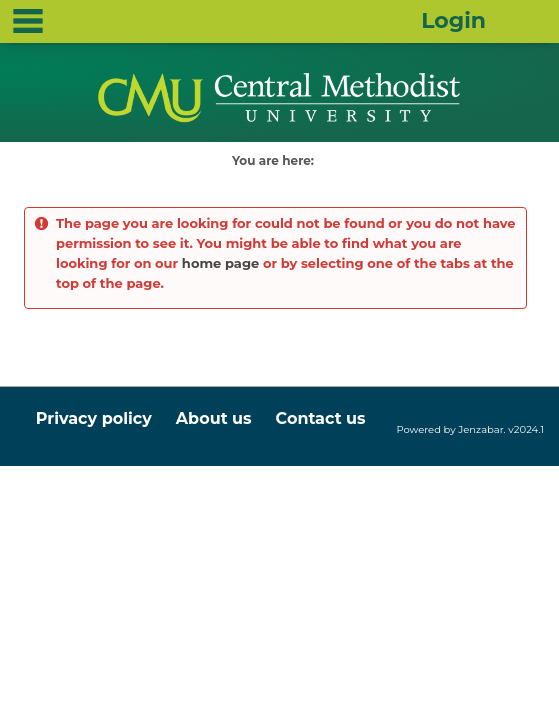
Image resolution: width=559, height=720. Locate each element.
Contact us (321, 418)
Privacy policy (94, 418)
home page (220, 263)
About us (214, 418)
